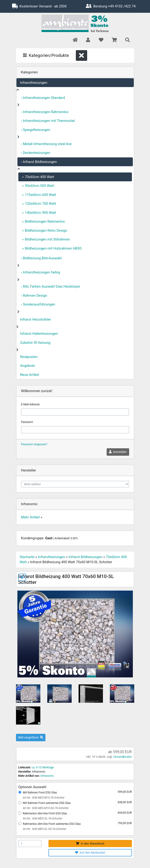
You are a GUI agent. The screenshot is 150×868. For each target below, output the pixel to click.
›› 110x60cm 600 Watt (39, 195)
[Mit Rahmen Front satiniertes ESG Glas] (20, 803)
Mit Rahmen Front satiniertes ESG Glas (47, 803)
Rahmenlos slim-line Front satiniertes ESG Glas (52, 824)
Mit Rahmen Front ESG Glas (40, 793)
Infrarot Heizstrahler (36, 319)
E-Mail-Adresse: (31, 404)
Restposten (29, 357)
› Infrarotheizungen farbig (41, 272)
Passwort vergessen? (34, 444)
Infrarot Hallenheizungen (39, 334)
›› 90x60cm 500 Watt (38, 186)
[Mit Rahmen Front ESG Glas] (20, 792)
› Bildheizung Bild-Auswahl (41, 258)
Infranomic (47, 776)
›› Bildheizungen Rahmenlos (43, 221)
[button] (88, 40)
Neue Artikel (30, 375)
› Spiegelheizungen (36, 130)
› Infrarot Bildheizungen (39, 162)
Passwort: (27, 422)
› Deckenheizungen (36, 153)
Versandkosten (123, 757)
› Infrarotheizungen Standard (43, 98)
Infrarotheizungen (34, 83)
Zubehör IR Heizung (35, 343)
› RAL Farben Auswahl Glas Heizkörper (51, 286)
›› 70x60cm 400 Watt (38, 177)
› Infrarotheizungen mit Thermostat (48, 121)
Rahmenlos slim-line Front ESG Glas (45, 813)
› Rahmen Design (34, 296)
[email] (75, 412)
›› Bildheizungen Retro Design (45, 231)
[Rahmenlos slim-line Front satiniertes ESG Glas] (20, 824)
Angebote (28, 366)
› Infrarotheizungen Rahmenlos (45, 112)
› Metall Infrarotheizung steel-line (46, 144)
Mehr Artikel (30, 517)
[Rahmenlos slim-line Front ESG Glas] (20, 813)
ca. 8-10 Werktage (43, 767)
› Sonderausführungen (38, 304)
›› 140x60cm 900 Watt (39, 213)
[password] (75, 430)
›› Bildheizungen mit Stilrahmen (46, 239)
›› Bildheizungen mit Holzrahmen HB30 (52, 248)
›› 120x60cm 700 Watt (39, 204)
